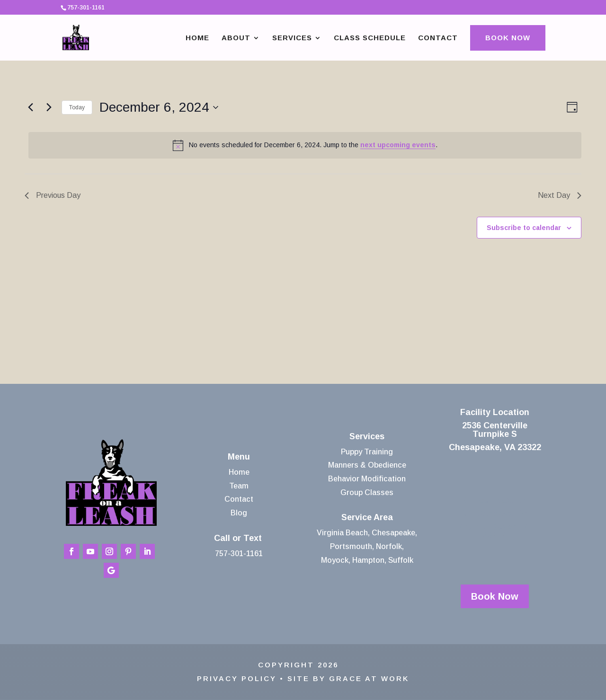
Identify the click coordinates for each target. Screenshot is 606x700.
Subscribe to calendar (524, 228)
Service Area (367, 517)
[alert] (305, 145)
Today (77, 107)
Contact (438, 38)
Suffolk (401, 560)
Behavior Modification (367, 479)
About (236, 38)
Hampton (368, 560)
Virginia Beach (342, 533)
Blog (239, 513)
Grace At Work (369, 678)
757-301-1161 (239, 554)
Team (239, 486)
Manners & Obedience (367, 465)
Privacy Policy (237, 678)
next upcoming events (398, 145)
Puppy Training (367, 452)
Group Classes (367, 492)
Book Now (508, 38)
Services (292, 38)
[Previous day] (30, 107)
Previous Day (53, 195)
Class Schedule (370, 38)
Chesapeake (393, 533)
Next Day (560, 195)
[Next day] (49, 107)
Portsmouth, (352, 546)
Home (197, 38)
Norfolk (389, 546)
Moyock (335, 560)
